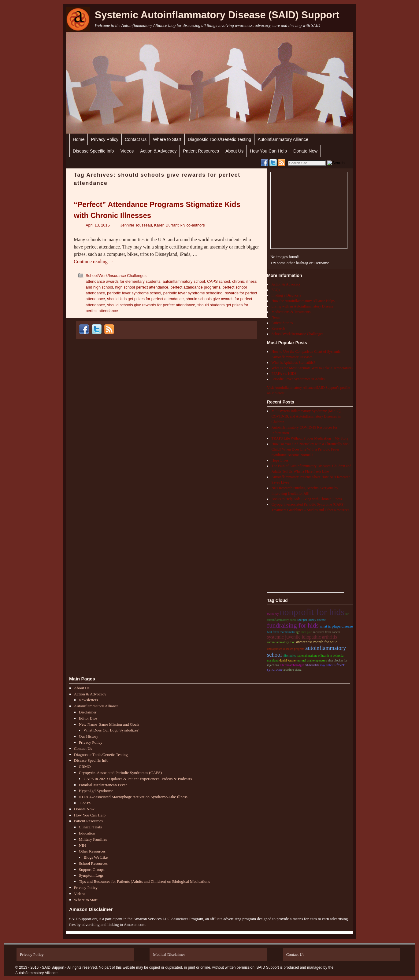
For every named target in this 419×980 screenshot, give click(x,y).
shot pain (307, 632)
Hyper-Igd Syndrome (96, 791)
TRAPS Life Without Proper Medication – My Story (310, 438)
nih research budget (292, 665)
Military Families (93, 839)
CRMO (85, 766)
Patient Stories (282, 323)
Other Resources (92, 851)
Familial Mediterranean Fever (103, 785)
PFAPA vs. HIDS (284, 374)
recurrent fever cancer (327, 632)
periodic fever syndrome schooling (193, 293)
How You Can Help (268, 151)
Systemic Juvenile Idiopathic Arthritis (302, 637)
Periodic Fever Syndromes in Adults (298, 379)
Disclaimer (88, 712)
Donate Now (305, 151)
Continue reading (94, 262)
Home (79, 139)
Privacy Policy (105, 139)
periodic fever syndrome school (134, 293)
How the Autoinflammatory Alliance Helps (303, 301)
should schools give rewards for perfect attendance (151, 305)
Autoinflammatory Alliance (283, 139)
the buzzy (273, 614)
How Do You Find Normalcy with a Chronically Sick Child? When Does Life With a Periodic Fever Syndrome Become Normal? (310, 449)
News (275, 317)
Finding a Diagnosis (286, 295)
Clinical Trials (90, 827)
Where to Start (167, 139)
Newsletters (88, 700)
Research (278, 328)
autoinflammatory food (281, 642)
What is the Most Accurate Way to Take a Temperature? (312, 368)
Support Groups (92, 869)
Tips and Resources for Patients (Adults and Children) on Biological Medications (145, 881)
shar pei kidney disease (311, 620)
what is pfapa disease (336, 626)
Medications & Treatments (291, 312)
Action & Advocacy (158, 151)
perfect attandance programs (195, 287)
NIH (82, 845)
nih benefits (312, 665)
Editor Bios (88, 718)
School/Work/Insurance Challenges (116, 276)
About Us (234, 151)
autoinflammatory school (184, 281)
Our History (89, 736)
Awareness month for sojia (317, 642)
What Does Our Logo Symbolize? (111, 730)
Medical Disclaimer (169, 954)
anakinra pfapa (293, 670)
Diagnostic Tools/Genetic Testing (219, 139)
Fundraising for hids (293, 625)
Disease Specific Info (93, 151)
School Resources (93, 863)
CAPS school (219, 281)
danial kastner (288, 660)
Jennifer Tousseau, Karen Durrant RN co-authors (163, 225)
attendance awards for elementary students (123, 281)
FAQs (276, 290)
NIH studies (289, 656)
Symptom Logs (91, 875)
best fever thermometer (281, 632)
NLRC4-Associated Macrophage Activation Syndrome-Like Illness (133, 797)
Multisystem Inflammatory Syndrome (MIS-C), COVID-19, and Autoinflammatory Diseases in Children (306, 416)
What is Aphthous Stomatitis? (293, 363)
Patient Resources (201, 151)
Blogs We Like (96, 857)
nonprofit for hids (312, 612)
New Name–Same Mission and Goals (109, 724)
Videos (127, 151)
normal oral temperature (312, 660)
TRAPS (85, 803)
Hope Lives (280, 460)
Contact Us (136, 139)
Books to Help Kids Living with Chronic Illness (306, 499)
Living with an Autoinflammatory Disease (302, 306)
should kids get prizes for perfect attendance (145, 299)
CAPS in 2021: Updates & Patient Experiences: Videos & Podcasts (138, 779)
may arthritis (328, 665)
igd (298, 632)
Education (87, 833)
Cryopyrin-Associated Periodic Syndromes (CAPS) (120, 773)
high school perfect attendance (142, 287)
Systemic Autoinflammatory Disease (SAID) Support (217, 15)
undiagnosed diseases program (286, 649)
